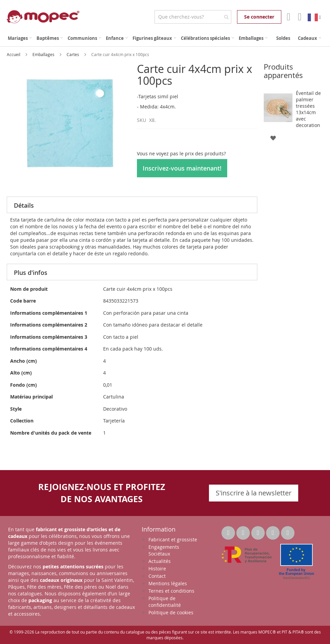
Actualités (160, 561)
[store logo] (43, 17)
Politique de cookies (171, 612)
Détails (24, 205)
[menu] (165, 38)
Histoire (157, 569)
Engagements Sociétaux (164, 550)
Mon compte (288, 17)
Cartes (73, 54)
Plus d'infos (31, 273)
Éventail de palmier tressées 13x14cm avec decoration (308, 109)
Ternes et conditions (171, 591)
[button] (273, 138)
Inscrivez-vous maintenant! (182, 168)
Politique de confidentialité (165, 602)
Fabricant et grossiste (173, 539)
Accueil (14, 54)
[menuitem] (20, 38)
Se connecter (259, 17)
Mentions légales (168, 583)
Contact (157, 576)
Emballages (44, 54)
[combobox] (193, 17)
